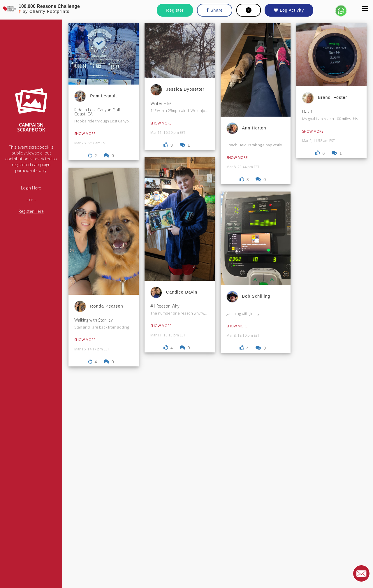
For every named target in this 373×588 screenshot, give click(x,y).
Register (175, 10)
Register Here (31, 211)
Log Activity (289, 10)
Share (214, 10)
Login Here (31, 188)
